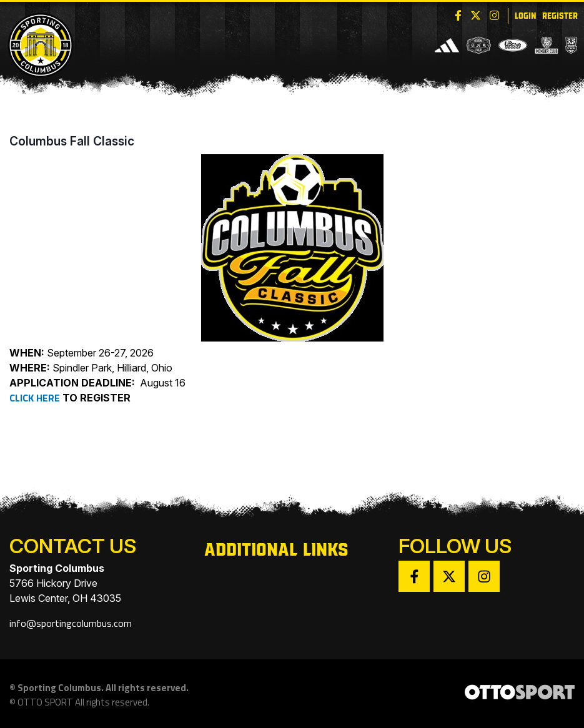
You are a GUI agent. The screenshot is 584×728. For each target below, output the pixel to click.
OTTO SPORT (45, 702)
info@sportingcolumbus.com (71, 623)
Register (560, 15)
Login (525, 15)
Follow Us (455, 546)
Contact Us (73, 546)
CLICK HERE (35, 398)
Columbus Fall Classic (72, 141)
